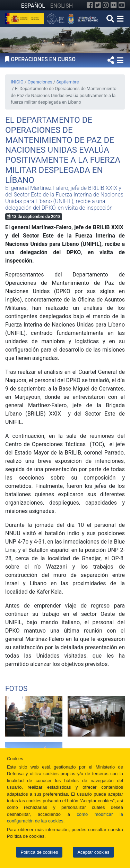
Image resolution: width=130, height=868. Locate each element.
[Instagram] (106, 5)
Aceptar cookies (93, 852)
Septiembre (67, 82)
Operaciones (40, 82)
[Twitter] (98, 5)
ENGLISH (62, 6)
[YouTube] (122, 5)
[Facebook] (90, 5)
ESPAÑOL (33, 6)
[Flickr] (114, 5)
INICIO (17, 82)
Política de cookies (39, 852)
